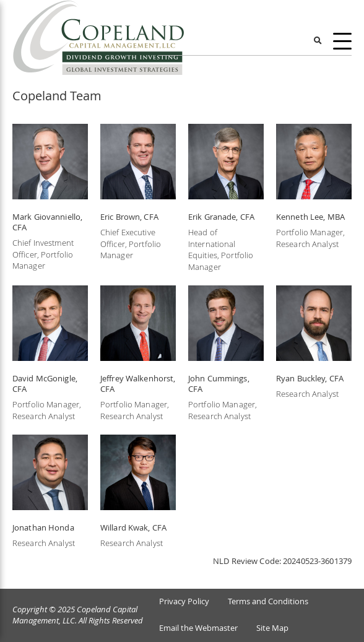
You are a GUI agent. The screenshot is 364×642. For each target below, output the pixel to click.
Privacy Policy (184, 601)
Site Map (272, 628)
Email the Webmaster (198, 628)
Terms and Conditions (268, 601)
